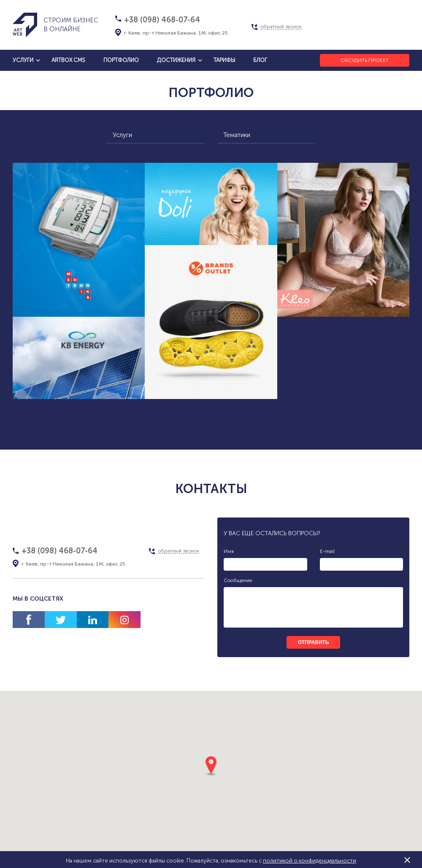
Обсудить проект (365, 60)
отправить (313, 642)
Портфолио (121, 60)
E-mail (327, 551)
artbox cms (68, 60)
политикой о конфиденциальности (310, 861)
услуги (23, 60)
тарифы (224, 60)
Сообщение (238, 580)
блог (260, 60)
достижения (176, 60)
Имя (229, 551)
